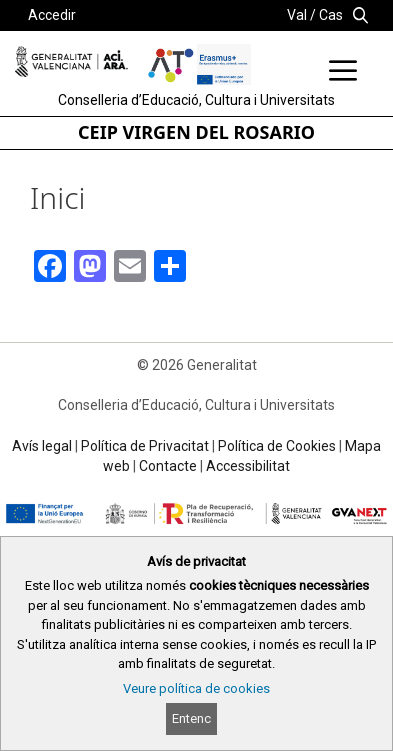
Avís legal (42, 446)
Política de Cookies (277, 446)
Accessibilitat (248, 466)
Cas (331, 15)
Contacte (168, 466)
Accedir (52, 15)
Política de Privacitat (145, 446)
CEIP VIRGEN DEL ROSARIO (196, 132)
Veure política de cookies (196, 688)
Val (297, 15)
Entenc (191, 718)
